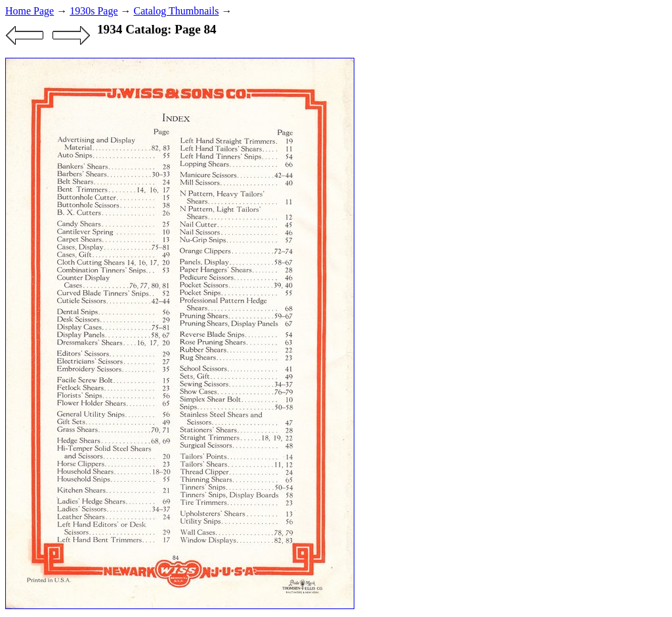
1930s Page (94, 11)
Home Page (30, 11)
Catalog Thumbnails (177, 11)
